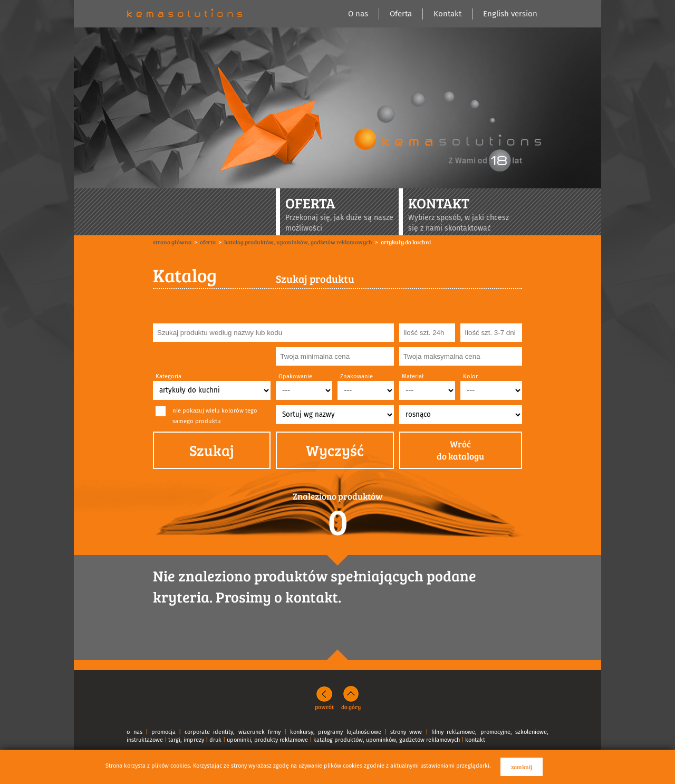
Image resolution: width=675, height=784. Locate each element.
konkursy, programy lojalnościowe (336, 732)
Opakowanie (295, 376)
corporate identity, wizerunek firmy (233, 732)
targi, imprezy (186, 740)
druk (215, 740)
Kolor (470, 376)
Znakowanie (356, 376)
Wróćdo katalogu (460, 450)
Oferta (401, 14)
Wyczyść (335, 450)
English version (510, 14)
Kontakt (447, 14)
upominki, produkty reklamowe (267, 740)
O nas (358, 14)
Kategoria (168, 376)
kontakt (475, 740)
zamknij (522, 767)
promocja (163, 732)
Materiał (413, 376)
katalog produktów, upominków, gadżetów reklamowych (387, 740)
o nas (134, 732)
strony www (406, 732)
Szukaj (212, 450)
